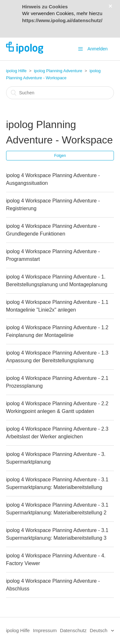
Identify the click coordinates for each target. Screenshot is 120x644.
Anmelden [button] (97, 49)
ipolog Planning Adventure (58, 71)
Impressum (45, 630)
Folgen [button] (60, 156)
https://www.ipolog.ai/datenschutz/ (62, 20)
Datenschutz (73, 630)
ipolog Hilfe (16, 71)
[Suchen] (60, 93)
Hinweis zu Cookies (45, 7)
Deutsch (99, 630)
